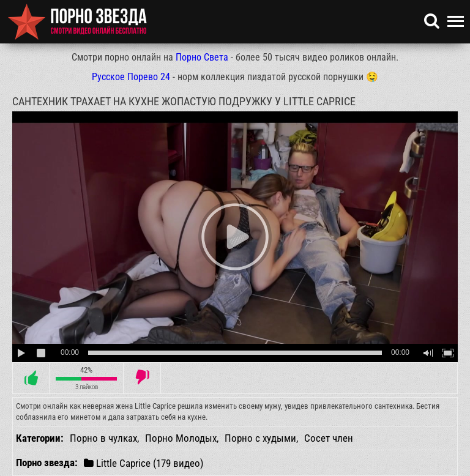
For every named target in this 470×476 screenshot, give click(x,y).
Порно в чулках (103, 438)
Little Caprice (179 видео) (144, 463)
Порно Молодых (181, 438)
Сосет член (329, 438)
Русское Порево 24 (131, 77)
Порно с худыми (260, 438)
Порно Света (202, 57)
